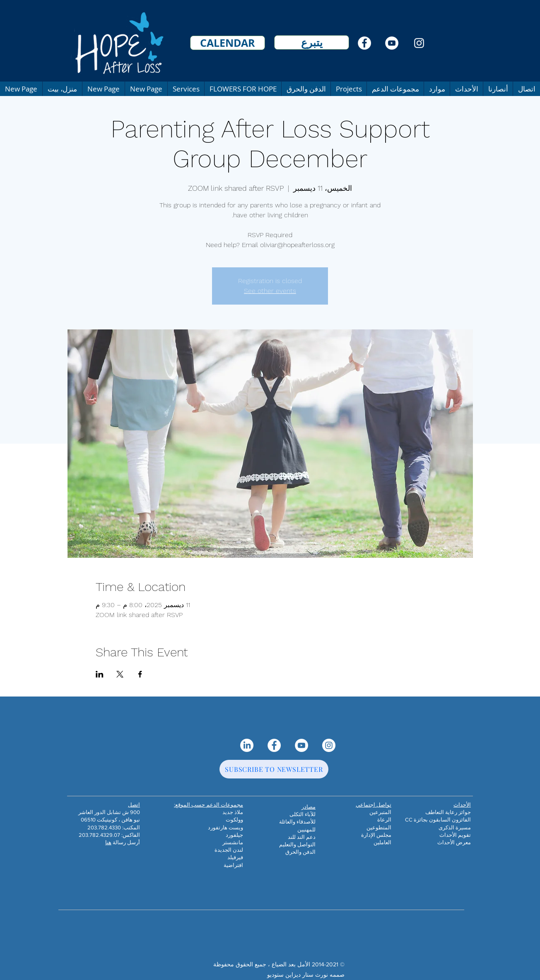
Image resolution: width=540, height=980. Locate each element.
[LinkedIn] (247, 745)
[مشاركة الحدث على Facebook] (140, 674)
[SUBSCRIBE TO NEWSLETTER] (274, 769)
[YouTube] (392, 43)
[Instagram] (419, 43)
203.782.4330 (104, 827)
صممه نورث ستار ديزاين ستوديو (306, 975)
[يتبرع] (312, 42)
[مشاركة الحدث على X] (120, 674)
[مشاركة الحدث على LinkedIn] (100, 674)
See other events (270, 291)
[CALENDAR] (228, 43)
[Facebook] (364, 43)
